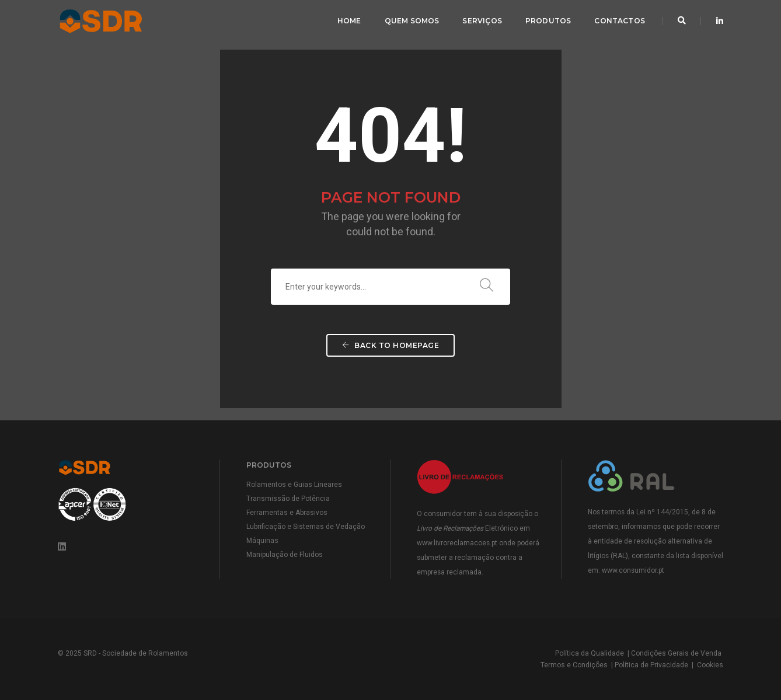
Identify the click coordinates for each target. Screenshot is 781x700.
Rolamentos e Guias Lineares (294, 485)
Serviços (482, 21)
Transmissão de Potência (288, 499)
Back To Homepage (390, 345)
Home (349, 21)
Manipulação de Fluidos (285, 555)
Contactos (620, 21)
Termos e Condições (574, 665)
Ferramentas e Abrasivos (287, 513)
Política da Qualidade (590, 653)
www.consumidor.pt (633, 570)
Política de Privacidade (651, 665)
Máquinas (262, 541)
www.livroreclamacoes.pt (457, 543)
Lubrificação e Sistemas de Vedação (306, 527)
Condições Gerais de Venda (676, 653)
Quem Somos (412, 21)
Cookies (710, 665)
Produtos (548, 21)
